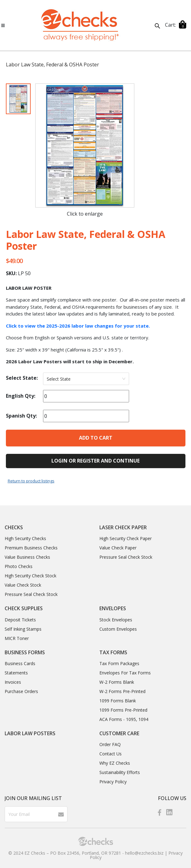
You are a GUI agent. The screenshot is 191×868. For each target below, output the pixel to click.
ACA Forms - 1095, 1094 (124, 719)
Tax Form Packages (119, 663)
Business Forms (25, 652)
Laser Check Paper (123, 527)
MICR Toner (17, 638)
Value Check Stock (23, 585)
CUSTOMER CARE (119, 733)
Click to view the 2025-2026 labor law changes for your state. (78, 326)
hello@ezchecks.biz (144, 853)
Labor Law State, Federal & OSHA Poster (52, 65)
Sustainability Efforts (120, 772)
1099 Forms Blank (118, 701)
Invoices (13, 682)
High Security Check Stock (30, 576)
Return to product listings (31, 481)
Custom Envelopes (118, 629)
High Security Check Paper (126, 538)
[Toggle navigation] (3, 25)
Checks (14, 527)
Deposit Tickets (20, 620)
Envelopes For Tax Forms (125, 673)
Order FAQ (110, 744)
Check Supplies (24, 608)
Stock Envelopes (116, 620)
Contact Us (111, 754)
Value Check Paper (118, 548)
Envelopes (113, 608)
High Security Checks (25, 538)
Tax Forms (113, 652)
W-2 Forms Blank (117, 682)
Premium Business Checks (31, 548)
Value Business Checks (27, 557)
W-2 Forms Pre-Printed (122, 691)
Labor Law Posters (30, 733)
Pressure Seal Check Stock (31, 594)
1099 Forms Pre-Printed (123, 710)
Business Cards (20, 663)
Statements (16, 673)
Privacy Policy (113, 782)
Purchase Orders (21, 691)
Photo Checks (19, 566)
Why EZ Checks (115, 763)
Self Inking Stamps (23, 629)
